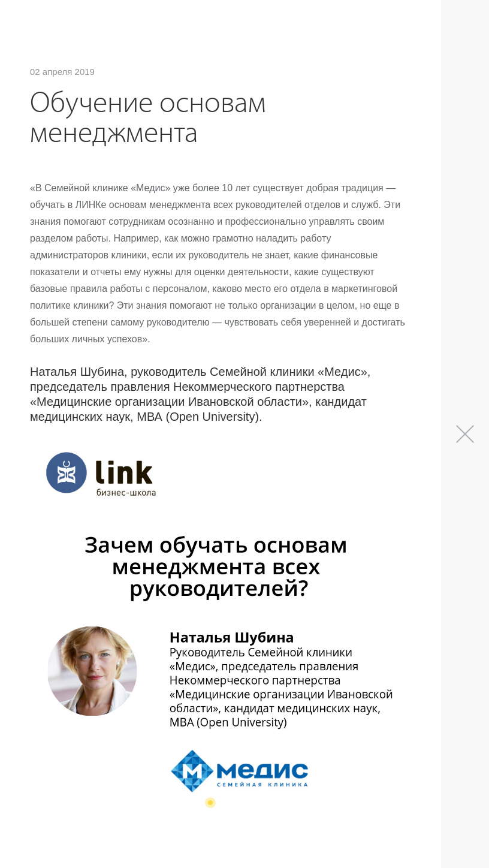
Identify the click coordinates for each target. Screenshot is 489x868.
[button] (210, 803)
